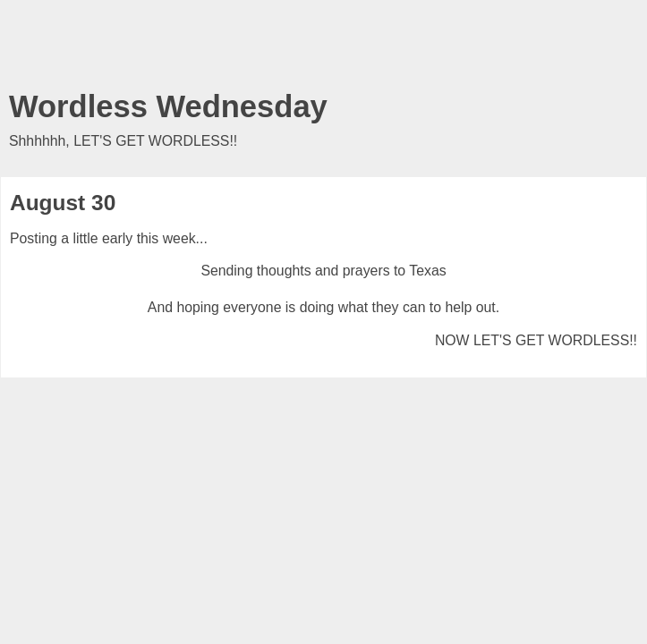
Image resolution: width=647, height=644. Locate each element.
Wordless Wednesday (168, 106)
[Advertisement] (324, 49)
